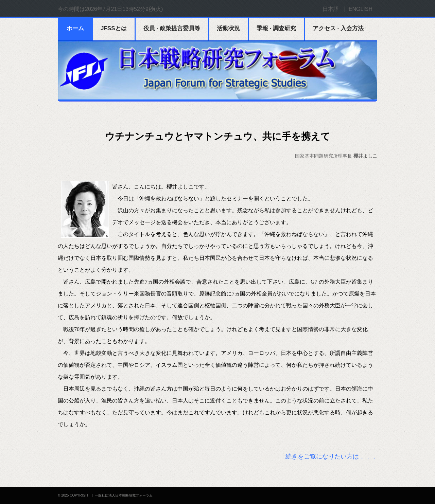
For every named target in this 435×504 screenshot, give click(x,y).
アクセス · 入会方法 (338, 28)
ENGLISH (361, 9)
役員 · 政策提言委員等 (172, 28)
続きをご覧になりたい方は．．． (331, 456)
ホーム (75, 28)
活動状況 (228, 28)
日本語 (331, 9)
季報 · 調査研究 (276, 28)
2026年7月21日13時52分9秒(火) (124, 9)
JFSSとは (114, 28)
